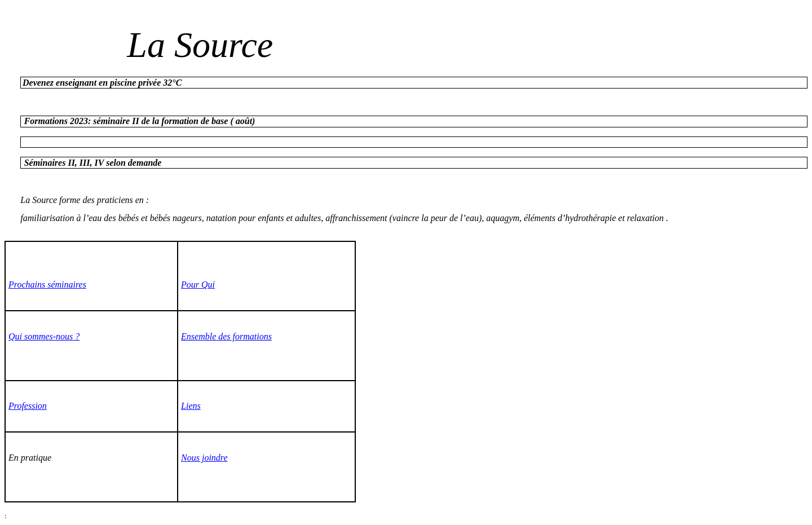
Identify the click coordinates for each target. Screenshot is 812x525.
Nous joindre (204, 458)
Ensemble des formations (226, 336)
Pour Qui (198, 284)
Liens (191, 406)
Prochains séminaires (47, 284)
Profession (28, 406)
